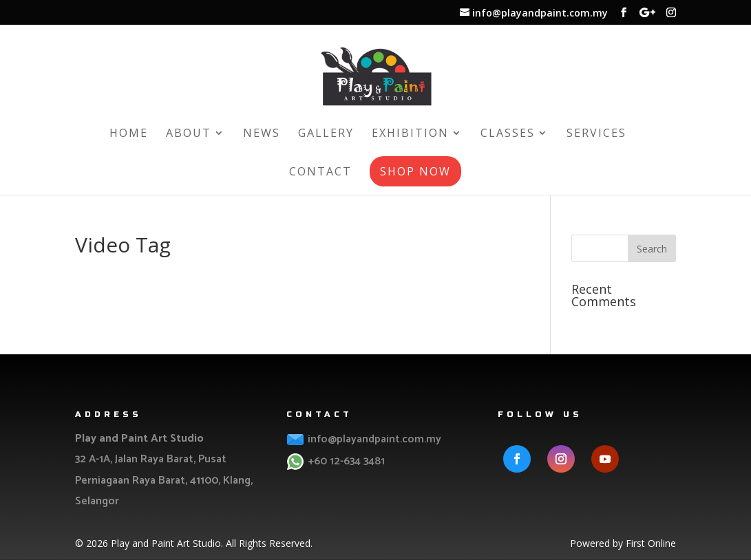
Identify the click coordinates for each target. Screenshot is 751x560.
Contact (320, 173)
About (189, 134)
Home (129, 134)
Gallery (326, 134)
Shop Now (415, 171)
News (262, 134)
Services (596, 134)
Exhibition (410, 134)
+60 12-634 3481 (345, 461)
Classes (508, 134)
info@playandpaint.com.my (373, 439)
